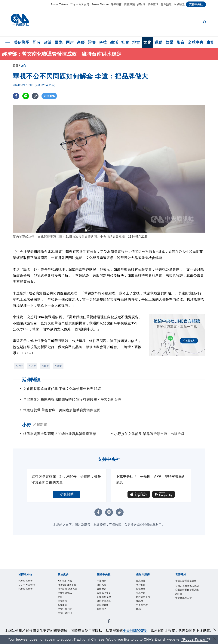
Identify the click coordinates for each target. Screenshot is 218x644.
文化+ (62, 611)
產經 (81, 42)
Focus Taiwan (59, 4)
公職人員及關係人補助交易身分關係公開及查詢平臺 (186, 599)
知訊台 (141, 606)
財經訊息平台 (147, 601)
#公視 (32, 366)
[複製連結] (35, 96)
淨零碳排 (116, 4)
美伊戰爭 (22, 42)
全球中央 (195, 42)
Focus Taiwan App (68, 599)
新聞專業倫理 (107, 601)
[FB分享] (16, 96)
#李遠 (58, 366)
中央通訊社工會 (186, 614)
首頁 (15, 66)
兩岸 (70, 42)
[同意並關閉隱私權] (215, 630)
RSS (140, 616)
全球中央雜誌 (68, 606)
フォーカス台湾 (80, 4)
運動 (158, 42)
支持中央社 (196, 4)
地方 (136, 42)
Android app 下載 (69, 589)
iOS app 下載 (68, 581)
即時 (37, 42)
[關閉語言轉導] (215, 639)
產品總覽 (143, 581)
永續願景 (179, 4)
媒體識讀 (130, 4)
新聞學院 (65, 621)
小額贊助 (67, 494)
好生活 (141, 4)
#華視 (45, 366)
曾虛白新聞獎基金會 (186, 584)
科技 (103, 42)
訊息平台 (143, 596)
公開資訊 (104, 591)
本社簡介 (104, 581)
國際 (59, 42)
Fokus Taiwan (100, 4)
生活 (114, 42)
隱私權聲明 (106, 611)
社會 (125, 42)
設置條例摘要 (107, 596)
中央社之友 (145, 611)
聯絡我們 (104, 616)
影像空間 (153, 4)
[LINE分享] (26, 96)
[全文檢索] (205, 22)
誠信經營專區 (107, 606)
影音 (181, 42)
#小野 (19, 366)
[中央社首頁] (20, 21)
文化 (147, 42)
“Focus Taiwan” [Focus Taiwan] (195, 640)
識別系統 (104, 586)
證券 (92, 42)
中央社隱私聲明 (135, 631)
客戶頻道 (166, 4)
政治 (48, 42)
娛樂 (169, 42)
